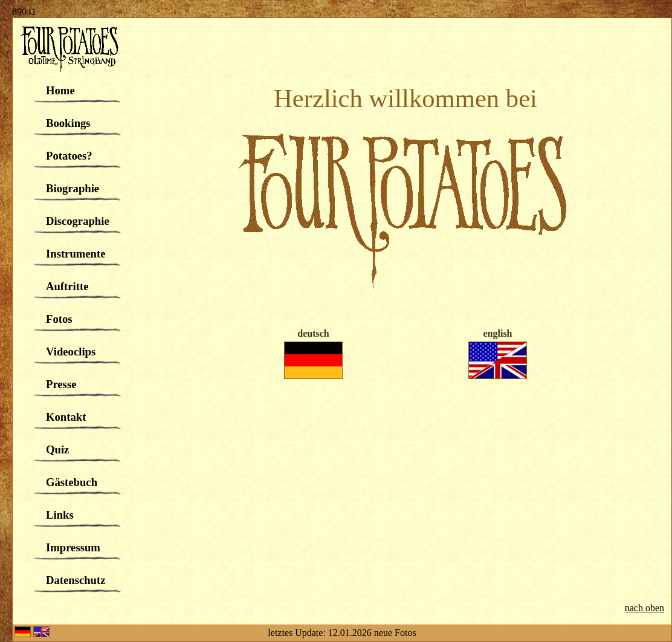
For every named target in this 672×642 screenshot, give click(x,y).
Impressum (73, 547)
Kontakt (66, 417)
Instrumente (76, 254)
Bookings (68, 123)
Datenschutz (76, 580)
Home (60, 90)
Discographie (78, 221)
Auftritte (67, 286)
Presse (61, 384)
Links (60, 515)
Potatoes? (69, 156)
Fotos (59, 319)
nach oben (645, 608)
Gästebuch (72, 482)
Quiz (57, 449)
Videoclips (71, 352)
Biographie (73, 188)
